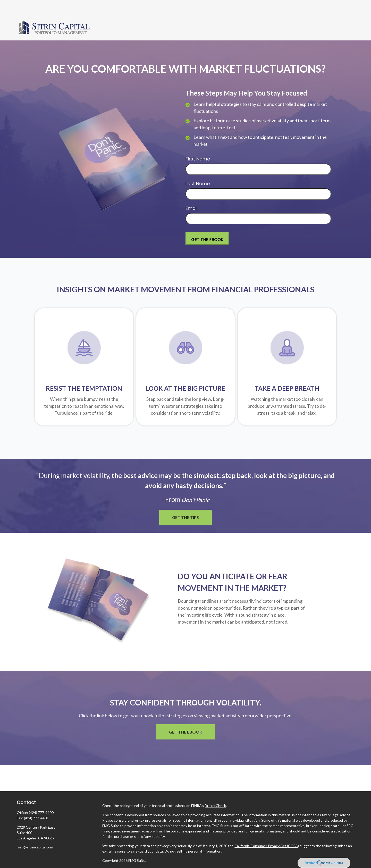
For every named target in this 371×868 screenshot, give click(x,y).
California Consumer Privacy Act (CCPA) (267, 830)
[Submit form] (207, 223)
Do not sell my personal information (193, 836)
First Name (198, 143)
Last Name (198, 168)
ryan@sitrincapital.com (35, 832)
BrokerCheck (215, 790)
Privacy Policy (113, 854)
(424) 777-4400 (41, 797)
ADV (106, 863)
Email (192, 193)
